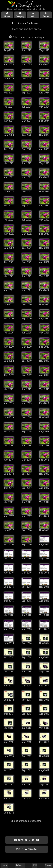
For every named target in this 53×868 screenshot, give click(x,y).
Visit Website (26, 849)
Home (5, 865)
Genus (48, 865)
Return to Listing (27, 840)
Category (20, 865)
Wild (35, 865)
